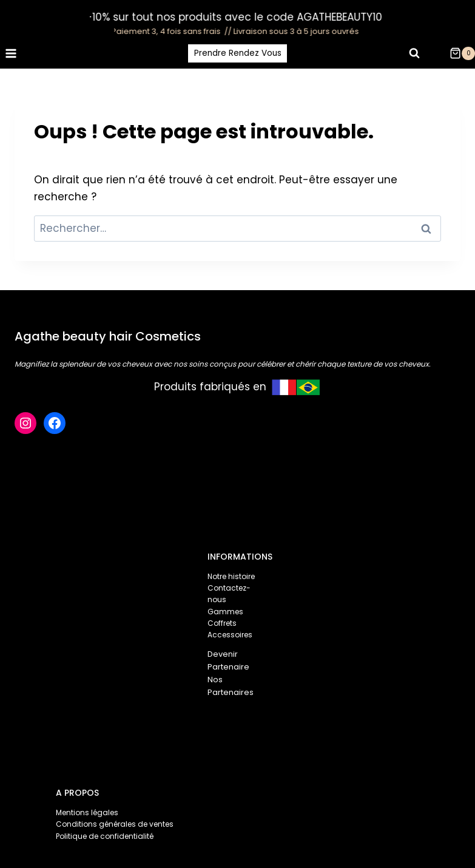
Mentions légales (87, 812)
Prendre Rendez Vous (238, 53)
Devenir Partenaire (228, 660)
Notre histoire (231, 576)
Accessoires (230, 635)
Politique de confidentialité (105, 836)
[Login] (437, 54)
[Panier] (462, 53)
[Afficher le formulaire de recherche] (414, 53)
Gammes (225, 612)
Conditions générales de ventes (115, 824)
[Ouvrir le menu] (11, 53)
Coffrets (222, 623)
